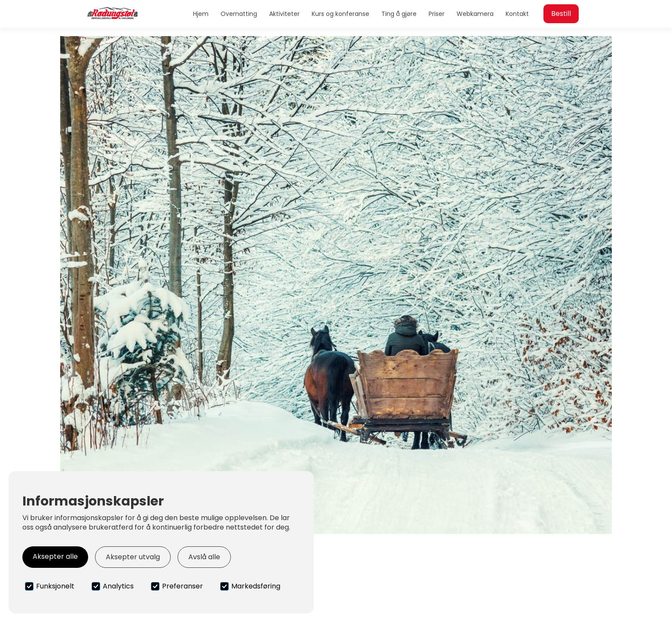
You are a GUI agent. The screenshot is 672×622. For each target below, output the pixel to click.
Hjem (201, 14)
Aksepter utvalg (133, 557)
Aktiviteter (284, 14)
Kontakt (517, 14)
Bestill (561, 14)
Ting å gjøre (399, 14)
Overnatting (239, 14)
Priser (437, 14)
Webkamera (475, 14)
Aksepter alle (55, 556)
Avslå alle (204, 557)
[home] (113, 14)
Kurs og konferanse (341, 14)
